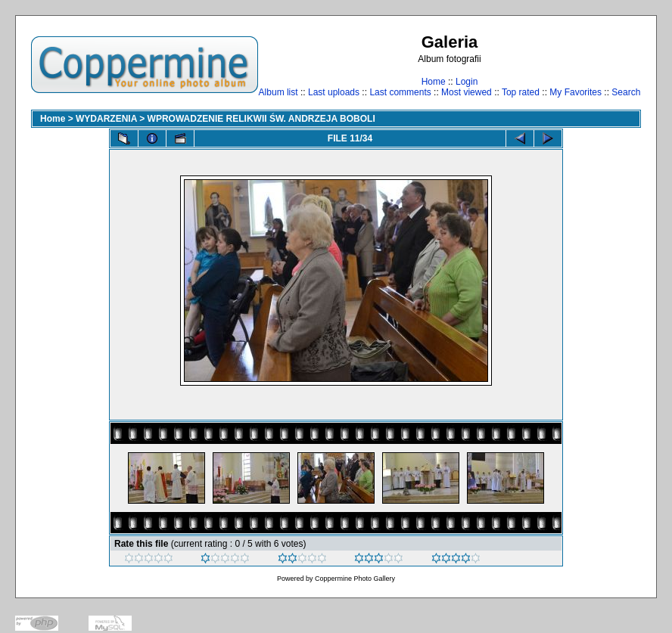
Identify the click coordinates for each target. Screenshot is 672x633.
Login (467, 82)
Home (434, 82)
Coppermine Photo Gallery (355, 579)
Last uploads (334, 92)
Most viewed (467, 92)
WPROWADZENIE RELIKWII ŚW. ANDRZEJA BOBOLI (261, 119)
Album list (278, 92)
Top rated (521, 92)
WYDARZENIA (106, 119)
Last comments (400, 92)
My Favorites (576, 92)
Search (626, 92)
